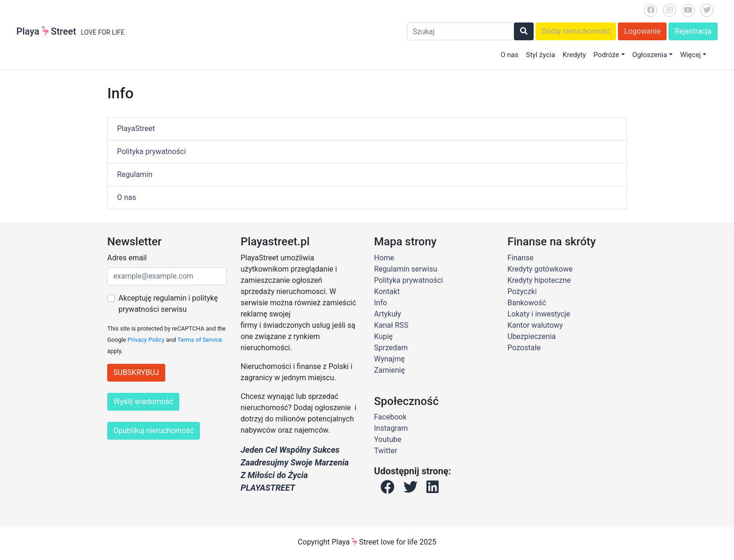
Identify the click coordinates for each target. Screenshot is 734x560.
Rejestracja (693, 31)
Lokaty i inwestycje (539, 314)
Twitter (385, 451)
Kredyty (574, 55)
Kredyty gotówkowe (540, 269)
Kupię (383, 336)
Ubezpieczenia (532, 336)
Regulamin (135, 174)
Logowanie (642, 31)
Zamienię (389, 370)
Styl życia (540, 55)
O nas (509, 55)
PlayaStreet (136, 129)
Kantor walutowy (535, 325)
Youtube (388, 439)
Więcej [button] (690, 55)
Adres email (127, 258)
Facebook (390, 417)
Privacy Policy (146, 340)
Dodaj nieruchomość (576, 31)
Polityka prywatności (151, 151)
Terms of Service (200, 340)
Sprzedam (391, 348)
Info (381, 303)
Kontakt (387, 291)
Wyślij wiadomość (143, 402)
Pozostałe (524, 348)
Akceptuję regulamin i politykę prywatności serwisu (168, 304)
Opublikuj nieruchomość (154, 431)
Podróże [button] (606, 55)
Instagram (391, 428)
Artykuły (388, 314)
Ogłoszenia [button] (650, 55)
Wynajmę (389, 359)
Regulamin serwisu (406, 269)
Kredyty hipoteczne (539, 280)
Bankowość (527, 303)
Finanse (521, 258)
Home (384, 258)
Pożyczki (522, 291)
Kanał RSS (391, 325)
